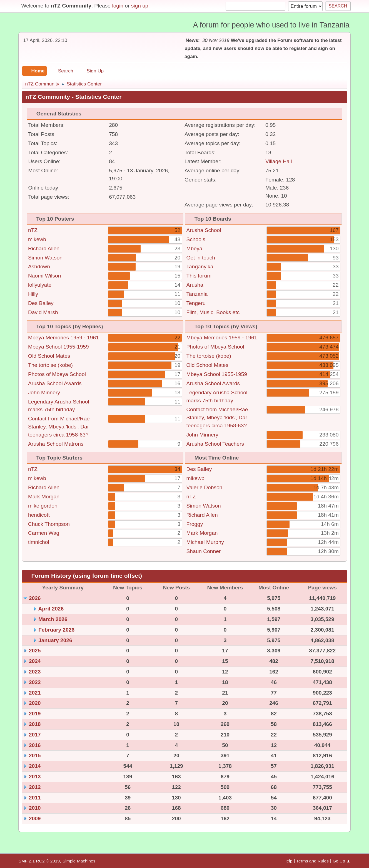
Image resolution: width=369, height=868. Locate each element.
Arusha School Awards (55, 383)
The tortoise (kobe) (50, 365)
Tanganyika (200, 267)
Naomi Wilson (44, 276)
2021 (35, 693)
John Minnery (44, 393)
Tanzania (197, 294)
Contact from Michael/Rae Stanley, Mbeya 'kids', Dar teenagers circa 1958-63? (59, 427)
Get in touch (201, 258)
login (118, 6)
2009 (35, 818)
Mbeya (195, 248)
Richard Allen (44, 248)
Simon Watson (45, 258)
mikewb (37, 239)
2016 (35, 745)
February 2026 (56, 630)
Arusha (195, 285)
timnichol (39, 542)
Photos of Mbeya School (57, 374)
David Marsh (43, 312)
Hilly (33, 294)
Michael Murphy (205, 542)
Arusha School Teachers (215, 444)
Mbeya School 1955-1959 (58, 347)
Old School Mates (49, 356)
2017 (35, 735)
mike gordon (43, 506)
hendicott (39, 515)
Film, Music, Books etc (213, 312)
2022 (35, 682)
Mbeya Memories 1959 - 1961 (63, 338)
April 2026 (51, 609)
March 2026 (53, 619)
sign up (140, 6)
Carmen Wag (44, 533)
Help (288, 861)
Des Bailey (41, 303)
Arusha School (204, 230)
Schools (196, 239)
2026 (35, 598)
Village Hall (279, 161)
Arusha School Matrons (56, 444)
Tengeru (196, 303)
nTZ (33, 230)
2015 (35, 755)
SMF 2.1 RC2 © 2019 (39, 861)
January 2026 (55, 640)
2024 (35, 661)
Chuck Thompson (49, 524)
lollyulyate (40, 285)
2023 (35, 672)
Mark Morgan (44, 497)
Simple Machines (79, 861)
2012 (35, 787)
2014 (35, 766)
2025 (35, 651)
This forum (199, 276)
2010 (35, 808)
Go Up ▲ (342, 861)
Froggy (195, 524)
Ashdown (39, 267)
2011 (35, 798)
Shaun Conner (204, 551)
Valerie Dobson (205, 487)
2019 (35, 714)
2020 (35, 703)
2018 (35, 724)
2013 (35, 777)
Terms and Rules (312, 861)
